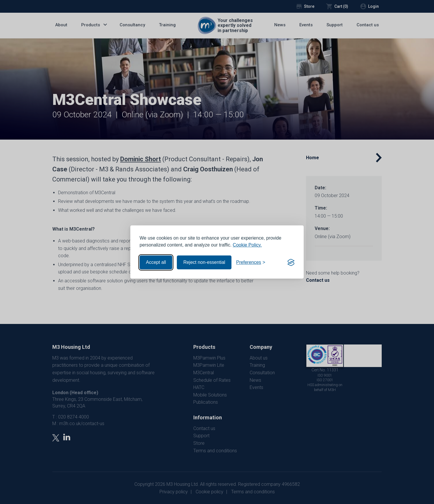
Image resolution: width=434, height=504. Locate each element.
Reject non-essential (204, 262)
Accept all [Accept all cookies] (156, 262)
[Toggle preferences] (251, 262)
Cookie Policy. (247, 245)
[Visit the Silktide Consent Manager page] (291, 262)
